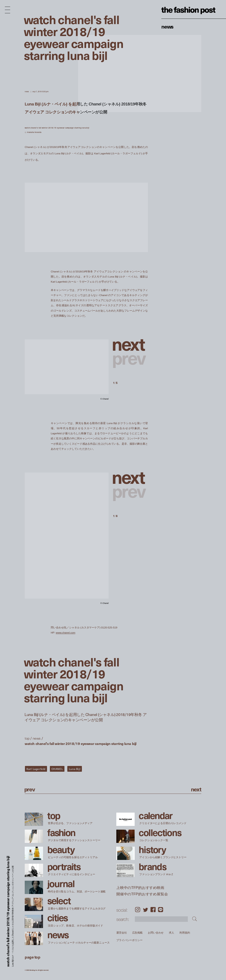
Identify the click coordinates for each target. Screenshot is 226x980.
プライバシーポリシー (129, 940)
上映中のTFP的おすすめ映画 (140, 888)
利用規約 (185, 933)
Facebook (153, 910)
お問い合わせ (156, 933)
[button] (130, 344)
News (167, 26)
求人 (171, 933)
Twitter (146, 910)
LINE (161, 910)
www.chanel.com (66, 633)
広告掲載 (137, 933)
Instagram (138, 910)
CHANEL (57, 769)
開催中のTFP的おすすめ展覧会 (142, 894)
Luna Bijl (75, 769)
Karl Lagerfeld (36, 769)
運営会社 (122, 933)
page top (32, 957)
